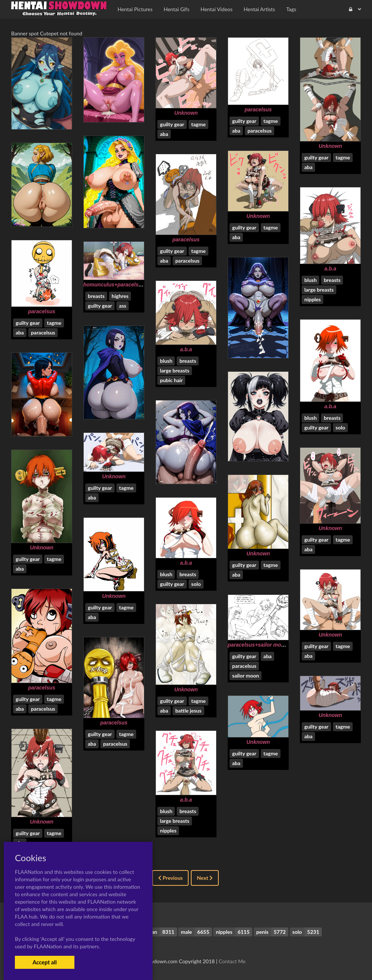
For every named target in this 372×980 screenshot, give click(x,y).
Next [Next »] (205, 878)
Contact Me (232, 961)
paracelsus (258, 110)
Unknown (186, 113)
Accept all (44, 962)
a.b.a (330, 269)
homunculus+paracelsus (114, 285)
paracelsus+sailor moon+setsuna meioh (277, 645)
